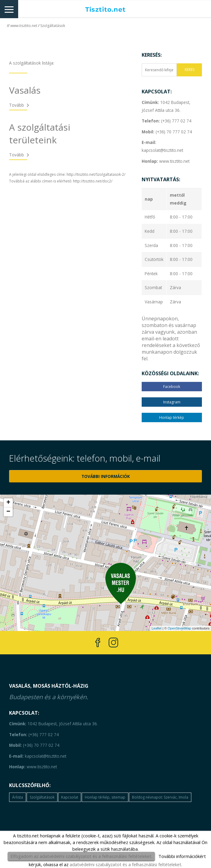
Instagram (172, 402)
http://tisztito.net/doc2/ (93, 181)
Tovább (16, 105)
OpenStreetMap (180, 628)
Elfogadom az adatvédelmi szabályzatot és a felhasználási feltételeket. (81, 856)
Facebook (172, 387)
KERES (190, 70)
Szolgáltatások (53, 26)
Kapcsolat (70, 797)
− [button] (8, 512)
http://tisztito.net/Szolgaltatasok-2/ (96, 174)
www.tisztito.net (24, 26)
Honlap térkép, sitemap (105, 797)
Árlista (18, 797)
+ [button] (8, 503)
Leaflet (157, 628)
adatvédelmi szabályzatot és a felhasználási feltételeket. (126, 864)
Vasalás (25, 90)
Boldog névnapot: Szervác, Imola (160, 797)
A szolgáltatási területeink (40, 134)
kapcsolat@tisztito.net (38, 756)
